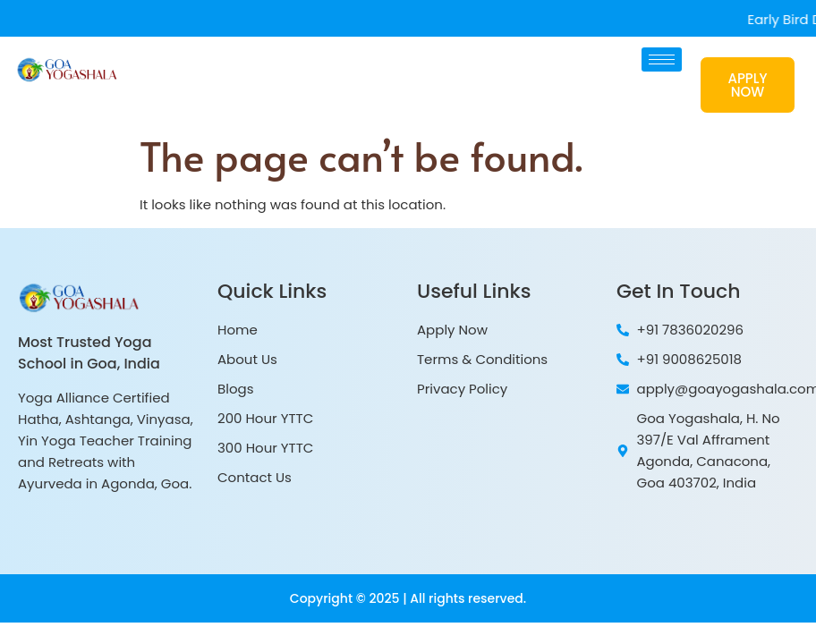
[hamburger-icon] (662, 59)
